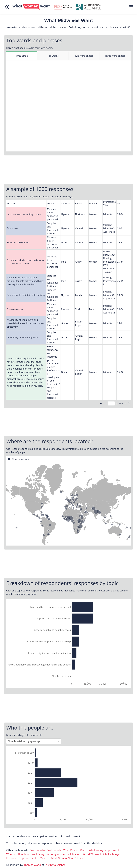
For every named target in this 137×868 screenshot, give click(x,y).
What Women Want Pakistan (68, 858)
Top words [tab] (53, 56)
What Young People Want (104, 850)
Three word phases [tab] (115, 56)
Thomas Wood (32, 865)
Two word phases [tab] (84, 56)
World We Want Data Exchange (101, 854)
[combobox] (8, 741)
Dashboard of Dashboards (45, 850)
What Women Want (75, 850)
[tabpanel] (68, 106)
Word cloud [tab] (22, 56)
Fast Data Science (55, 865)
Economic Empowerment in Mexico (27, 858)
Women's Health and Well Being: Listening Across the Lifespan (43, 854)
